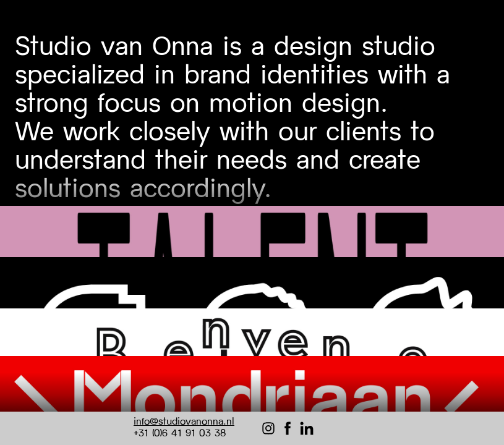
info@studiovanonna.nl (184, 422)
